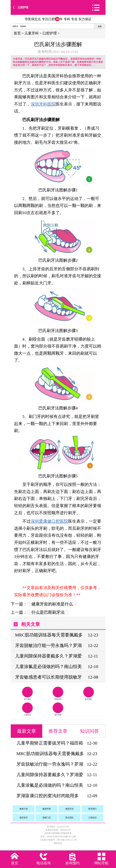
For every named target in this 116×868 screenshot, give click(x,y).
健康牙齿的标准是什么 (52, 604)
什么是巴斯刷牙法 (48, 612)
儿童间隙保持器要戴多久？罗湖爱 (48, 656)
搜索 (100, 26)
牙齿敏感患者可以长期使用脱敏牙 (48, 677)
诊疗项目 (27, 693)
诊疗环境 (58, 709)
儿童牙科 (32, 33)
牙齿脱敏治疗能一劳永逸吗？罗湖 (48, 645)
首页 (17, 33)
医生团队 (89, 693)
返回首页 (24, 818)
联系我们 (92, 809)
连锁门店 (47, 818)
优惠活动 (58, 693)
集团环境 (47, 809)
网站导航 (58, 843)
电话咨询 (44, 863)
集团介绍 (24, 809)
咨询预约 (72, 863)
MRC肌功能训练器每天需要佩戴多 (49, 635)
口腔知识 (27, 709)
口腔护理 (23, 7)
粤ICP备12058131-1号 (67, 840)
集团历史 (69, 809)
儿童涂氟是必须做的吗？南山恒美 (48, 666)
